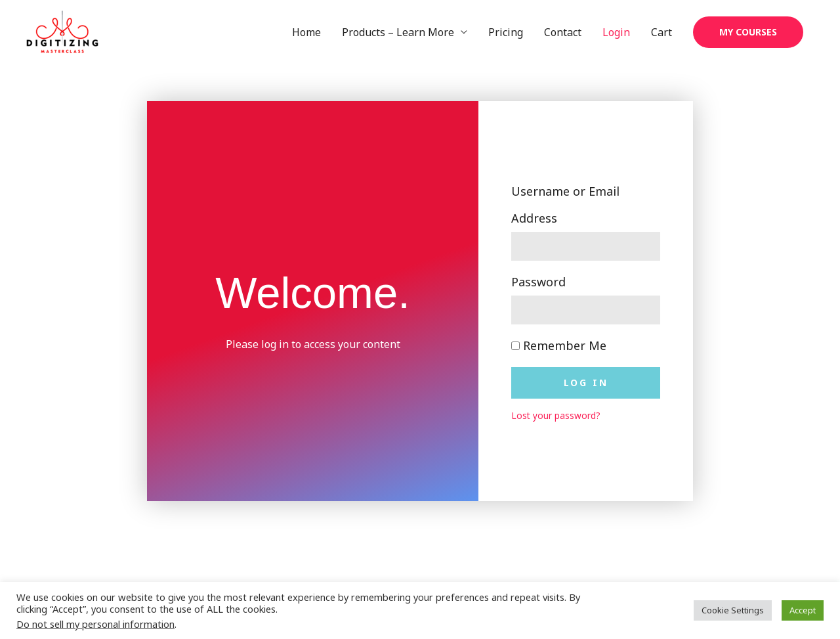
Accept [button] (803, 610)
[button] (748, 32)
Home (306, 32)
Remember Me (559, 345)
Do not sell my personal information (95, 624)
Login (616, 32)
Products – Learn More (398, 32)
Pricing (506, 32)
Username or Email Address (565, 205)
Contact (563, 32)
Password (538, 282)
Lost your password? (556, 415)
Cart (661, 32)
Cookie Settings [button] (733, 610)
